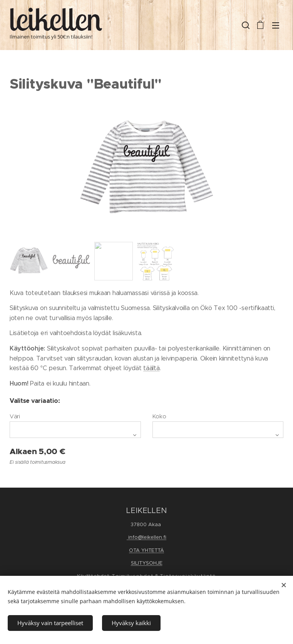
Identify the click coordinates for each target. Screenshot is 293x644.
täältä (151, 368)
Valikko (276, 25)
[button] (245, 25)
